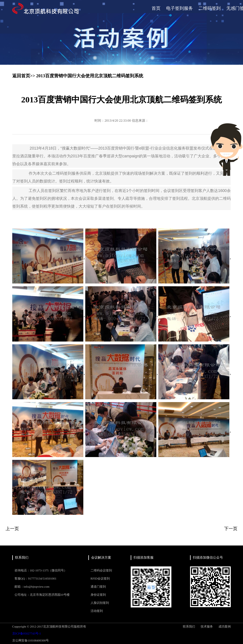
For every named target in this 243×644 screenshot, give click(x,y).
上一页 (12, 529)
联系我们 (189, 626)
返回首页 (21, 76)
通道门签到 (98, 587)
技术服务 (207, 626)
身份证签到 (98, 595)
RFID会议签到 (100, 578)
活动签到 (97, 611)
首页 (156, 8)
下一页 (231, 529)
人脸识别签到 (100, 603)
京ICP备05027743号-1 (27, 633)
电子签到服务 (179, 8)
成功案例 (225, 626)
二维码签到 (210, 8)
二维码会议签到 (101, 570)
